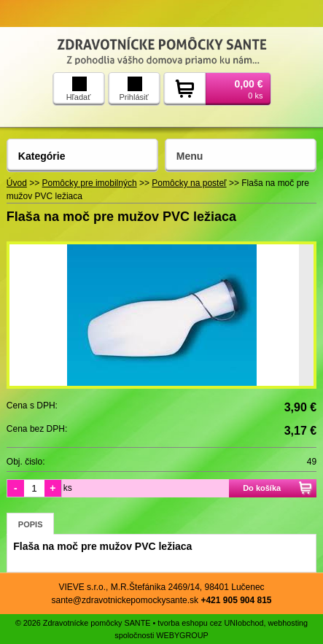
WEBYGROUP (182, 635)
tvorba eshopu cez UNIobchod (210, 623)
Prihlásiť (133, 89)
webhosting (288, 623)
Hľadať (79, 89)
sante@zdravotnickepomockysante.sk (125, 600)
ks (68, 488)
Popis (31, 524)
